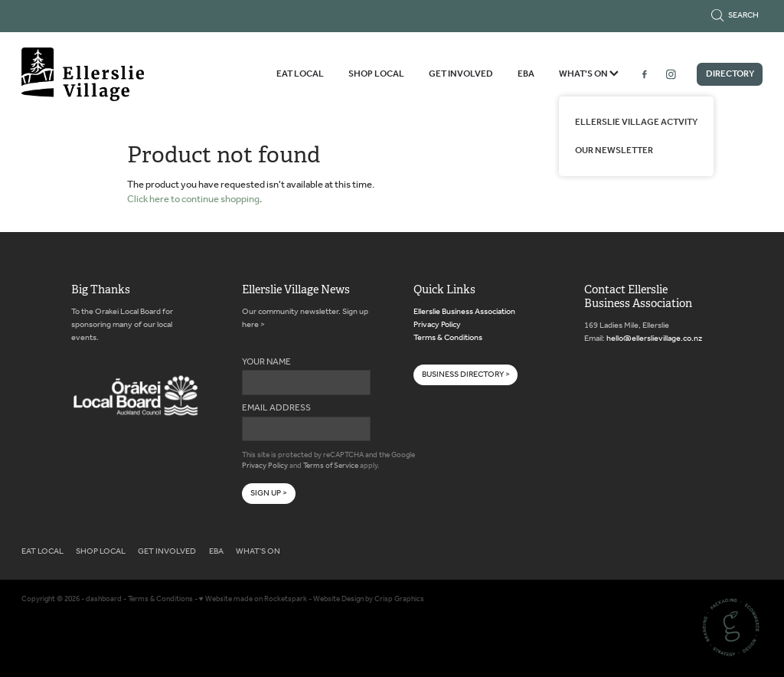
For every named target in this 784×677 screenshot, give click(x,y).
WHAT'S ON (589, 74)
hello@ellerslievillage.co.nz (654, 338)
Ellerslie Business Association (464, 312)
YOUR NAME (266, 362)
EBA (526, 74)
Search (735, 15)
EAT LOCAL (300, 74)
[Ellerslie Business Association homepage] (96, 74)
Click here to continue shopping (193, 200)
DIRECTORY (730, 74)
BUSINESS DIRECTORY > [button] (466, 374)
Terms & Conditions (448, 338)
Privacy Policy (265, 466)
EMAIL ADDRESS (276, 408)
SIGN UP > (269, 493)
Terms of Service (331, 466)
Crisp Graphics (399, 599)
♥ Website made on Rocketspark (253, 599)
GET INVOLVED (461, 74)
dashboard (104, 599)
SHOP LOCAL (376, 74)
